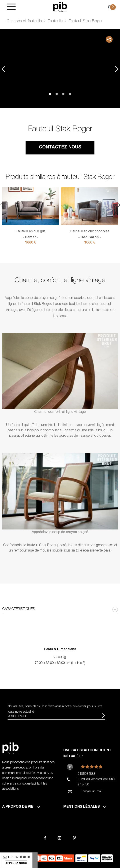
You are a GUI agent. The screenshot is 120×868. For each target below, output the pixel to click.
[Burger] (11, 7)
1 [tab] (50, 94)
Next (117, 69)
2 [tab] (57, 94)
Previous (3, 69)
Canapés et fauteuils (24, 21)
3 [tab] (63, 94)
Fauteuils (55, 21)
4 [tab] (70, 94)
